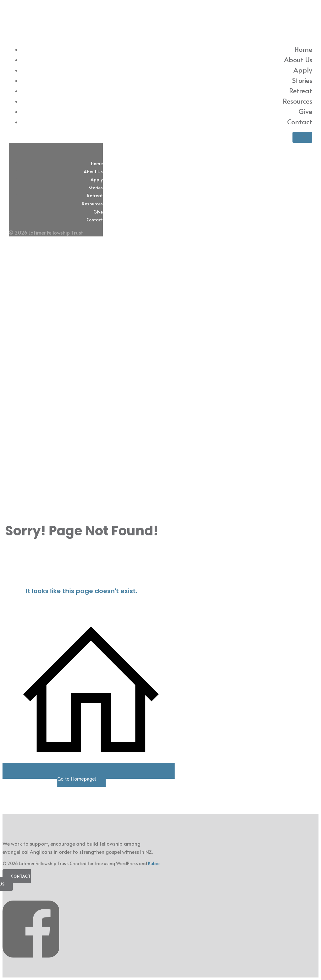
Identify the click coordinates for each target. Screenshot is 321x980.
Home (303, 49)
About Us (298, 59)
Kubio (154, 863)
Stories (302, 80)
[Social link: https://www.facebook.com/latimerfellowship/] (33, 964)
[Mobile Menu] (302, 137)
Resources (297, 101)
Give (305, 111)
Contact (300, 122)
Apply (303, 70)
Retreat (301, 90)
